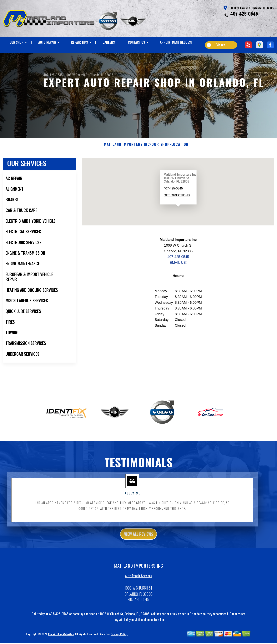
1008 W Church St (77, 75)
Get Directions (177, 202)
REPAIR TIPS (79, 42)
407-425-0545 (244, 13)
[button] (178, 217)
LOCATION (180, 151)
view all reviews (139, 541)
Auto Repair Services (138, 584)
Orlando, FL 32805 (101, 75)
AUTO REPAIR (47, 42)
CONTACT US (136, 42)
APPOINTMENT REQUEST (176, 42)
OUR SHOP (16, 42)
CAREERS (109, 42)
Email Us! (178, 269)
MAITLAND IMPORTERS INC (127, 151)
